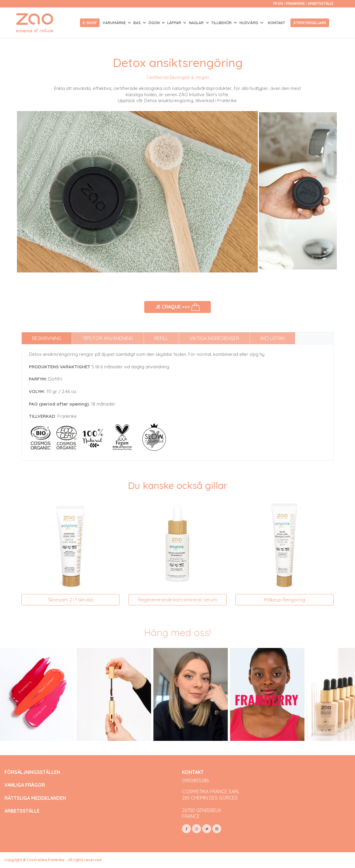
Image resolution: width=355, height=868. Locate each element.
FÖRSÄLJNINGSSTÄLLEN (32, 772)
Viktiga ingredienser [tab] (214, 338)
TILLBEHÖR (222, 23)
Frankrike (296, 3)
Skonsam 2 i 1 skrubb (71, 600)
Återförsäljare (310, 23)
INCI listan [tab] (272, 338)
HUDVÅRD (249, 23)
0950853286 (195, 780)
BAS (138, 23)
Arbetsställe (321, 3)
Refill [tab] (161, 338)
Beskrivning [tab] (47, 338)
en (281, 3)
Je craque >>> (178, 307)
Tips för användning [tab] (108, 338)
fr (275, 3)
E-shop (90, 23)
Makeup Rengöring (285, 600)
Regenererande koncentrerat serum (177, 600)
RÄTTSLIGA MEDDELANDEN (35, 798)
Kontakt (277, 23)
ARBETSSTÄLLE (22, 811)
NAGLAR (197, 23)
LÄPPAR (175, 23)
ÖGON (155, 23)
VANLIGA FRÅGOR (25, 785)
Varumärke (115, 23)
